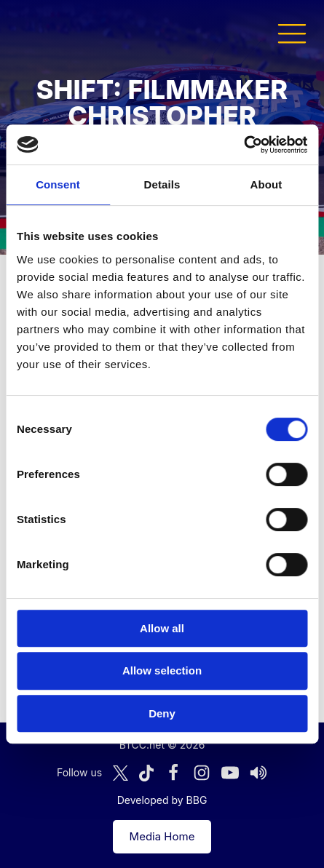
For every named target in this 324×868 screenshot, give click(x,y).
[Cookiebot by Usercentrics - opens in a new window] (244, 145)
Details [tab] (162, 184)
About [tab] (266, 184)
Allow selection (162, 670)
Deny (162, 713)
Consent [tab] (58, 184)
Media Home (162, 836)
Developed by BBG (162, 800)
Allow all (162, 628)
